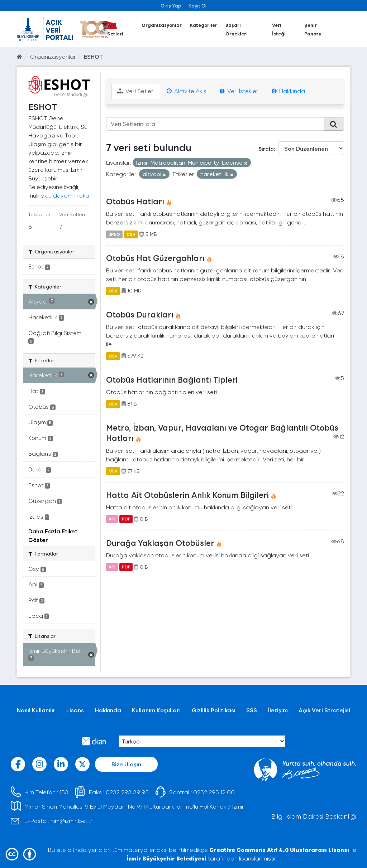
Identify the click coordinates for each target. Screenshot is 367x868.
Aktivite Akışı (187, 91)
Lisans (75, 710)
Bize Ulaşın (126, 764)
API (112, 519)
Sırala (266, 149)
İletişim (278, 710)
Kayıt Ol (197, 6)
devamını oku (71, 195)
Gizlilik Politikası (214, 710)
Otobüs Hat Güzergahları (155, 258)
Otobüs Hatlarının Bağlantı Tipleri (172, 379)
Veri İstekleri (240, 91)
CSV (131, 234)
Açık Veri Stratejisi (324, 710)
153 (64, 792)
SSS (252, 710)
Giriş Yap (171, 6)
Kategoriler (204, 25)
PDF (126, 519)
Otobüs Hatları (135, 201)
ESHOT (93, 56)
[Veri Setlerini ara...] (215, 124)
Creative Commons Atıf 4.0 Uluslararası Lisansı (279, 850)
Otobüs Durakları (140, 314)
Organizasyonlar (162, 25)
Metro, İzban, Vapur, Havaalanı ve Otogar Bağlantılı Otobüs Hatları (222, 433)
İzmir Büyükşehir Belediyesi (166, 858)
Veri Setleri (136, 91)
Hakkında (288, 91)
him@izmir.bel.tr (72, 821)
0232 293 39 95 (127, 792)
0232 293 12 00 (214, 792)
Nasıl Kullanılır (36, 710)
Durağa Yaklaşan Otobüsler (160, 543)
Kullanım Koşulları (156, 710)
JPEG (114, 234)
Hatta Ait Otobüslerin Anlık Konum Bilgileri (187, 495)
